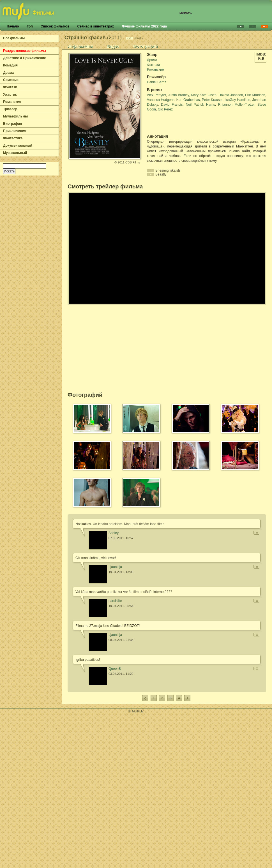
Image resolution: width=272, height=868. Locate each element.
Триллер (10, 109)
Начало (13, 26)
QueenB (115, 669)
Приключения (15, 131)
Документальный (18, 146)
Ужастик (10, 94)
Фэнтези (10, 87)
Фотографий (145, 46)
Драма (8, 73)
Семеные (11, 80)
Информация (80, 46)
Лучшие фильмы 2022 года (144, 26)
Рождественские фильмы (25, 51)
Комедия (10, 65)
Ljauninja (115, 567)
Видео (113, 46)
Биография (12, 124)
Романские (12, 102)
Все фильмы (14, 38)
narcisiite (115, 601)
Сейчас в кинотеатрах (96, 26)
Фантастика (13, 138)
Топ (30, 26)
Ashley (114, 533)
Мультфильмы (15, 116)
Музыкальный (15, 153)
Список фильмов (55, 26)
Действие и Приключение (25, 58)
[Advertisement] (180, 123)
